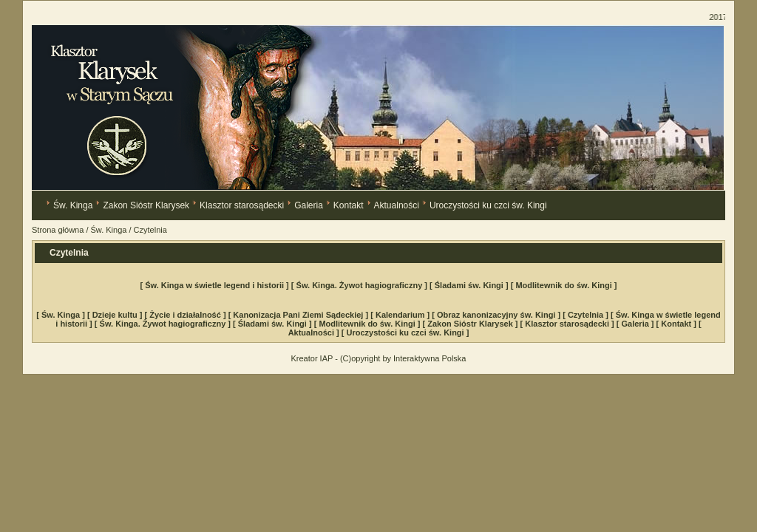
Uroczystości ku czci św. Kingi (488, 205)
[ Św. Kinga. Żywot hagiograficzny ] (360, 285)
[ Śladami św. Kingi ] (470, 285)
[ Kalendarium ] (401, 315)
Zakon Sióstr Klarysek (146, 205)
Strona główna (58, 230)
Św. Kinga (73, 205)
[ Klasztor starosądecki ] (568, 324)
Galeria (309, 205)
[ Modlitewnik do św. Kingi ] (564, 285)
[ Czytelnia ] (587, 315)
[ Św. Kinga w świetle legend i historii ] (216, 285)
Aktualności (397, 205)
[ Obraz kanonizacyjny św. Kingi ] (497, 315)
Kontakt (349, 205)
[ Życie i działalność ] (187, 315)
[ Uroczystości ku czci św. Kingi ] (405, 332)
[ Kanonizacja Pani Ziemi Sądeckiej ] (300, 315)
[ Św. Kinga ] (62, 315)
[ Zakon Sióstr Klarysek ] (472, 324)
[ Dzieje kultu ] (116, 315)
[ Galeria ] (637, 324)
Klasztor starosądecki (242, 205)
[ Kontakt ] (678, 324)
